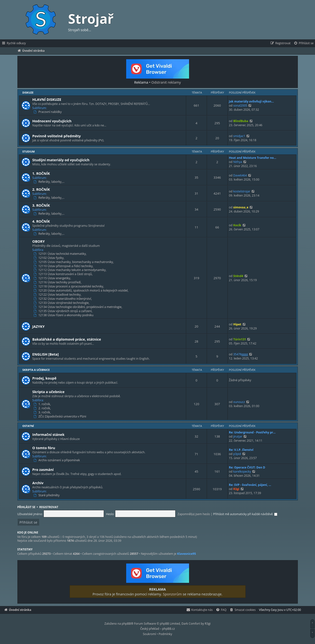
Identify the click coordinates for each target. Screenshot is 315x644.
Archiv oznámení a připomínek (57, 460)
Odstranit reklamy (166, 82)
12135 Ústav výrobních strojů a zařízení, (63, 311)
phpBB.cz (168, 629)
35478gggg (241, 354)
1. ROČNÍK (41, 173)
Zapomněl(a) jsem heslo (194, 514)
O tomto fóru (44, 448)
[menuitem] (304, 43)
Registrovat (49, 507)
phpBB (126, 624)
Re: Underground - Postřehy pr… (252, 432)
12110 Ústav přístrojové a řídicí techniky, (64, 266)
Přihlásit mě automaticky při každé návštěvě (245, 514)
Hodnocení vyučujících (52, 121)
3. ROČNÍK (41, 205)
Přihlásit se (26, 507)
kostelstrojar (242, 191)
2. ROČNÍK (41, 189)
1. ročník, (43, 404)
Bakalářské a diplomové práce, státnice (67, 339)
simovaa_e (241, 207)
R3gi (236, 489)
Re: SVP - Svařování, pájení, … (250, 485)
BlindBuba (241, 121)
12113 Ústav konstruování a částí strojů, (64, 274)
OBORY (39, 241)
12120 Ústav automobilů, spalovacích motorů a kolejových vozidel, (81, 291)
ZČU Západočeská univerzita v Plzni (60, 417)
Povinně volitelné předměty (57, 136)
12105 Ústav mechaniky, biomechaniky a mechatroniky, (74, 262)
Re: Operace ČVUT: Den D (247, 467)
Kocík (237, 225)
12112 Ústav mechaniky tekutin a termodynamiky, (70, 270)
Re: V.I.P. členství (241, 450)
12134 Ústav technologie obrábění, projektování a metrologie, (78, 307)
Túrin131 (240, 339)
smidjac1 (239, 136)
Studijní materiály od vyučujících (61, 160)
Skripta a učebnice (36, 370)
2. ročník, (43, 408)
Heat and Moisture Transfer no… (253, 158)
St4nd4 (238, 276)
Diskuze (28, 92)
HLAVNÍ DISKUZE (47, 99)
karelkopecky (242, 472)
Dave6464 (240, 175)
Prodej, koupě (44, 378)
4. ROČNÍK (41, 221)
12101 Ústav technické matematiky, (61, 254)
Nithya (238, 162)
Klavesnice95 (187, 554)
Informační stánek (48, 434)
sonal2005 (240, 106)
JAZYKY (39, 326)
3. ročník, (43, 412)
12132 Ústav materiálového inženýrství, (63, 299)
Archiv (38, 483)
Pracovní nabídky (48, 112)
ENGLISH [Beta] (46, 354)
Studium (29, 151)
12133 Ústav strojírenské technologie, (62, 303)
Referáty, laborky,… (49, 182)
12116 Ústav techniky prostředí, (58, 282)
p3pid (237, 454)
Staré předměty (47, 495)
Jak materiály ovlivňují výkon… (251, 101)
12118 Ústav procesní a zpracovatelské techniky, (69, 286)
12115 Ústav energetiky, (53, 278)
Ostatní (28, 426)
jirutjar (238, 436)
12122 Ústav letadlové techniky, (58, 295)
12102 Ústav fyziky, (49, 258)
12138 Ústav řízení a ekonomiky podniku (64, 315)
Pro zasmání (43, 469)
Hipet (237, 324)
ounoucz (239, 402)
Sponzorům (172, 594)
